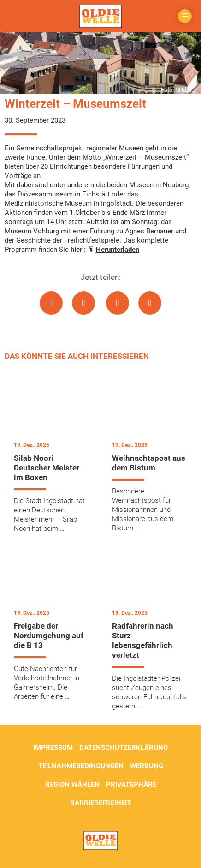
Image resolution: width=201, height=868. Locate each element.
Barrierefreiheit (100, 803)
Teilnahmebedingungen (81, 766)
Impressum (53, 748)
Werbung (147, 766)
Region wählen (72, 785)
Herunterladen (118, 250)
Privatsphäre (131, 785)
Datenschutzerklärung (124, 748)
